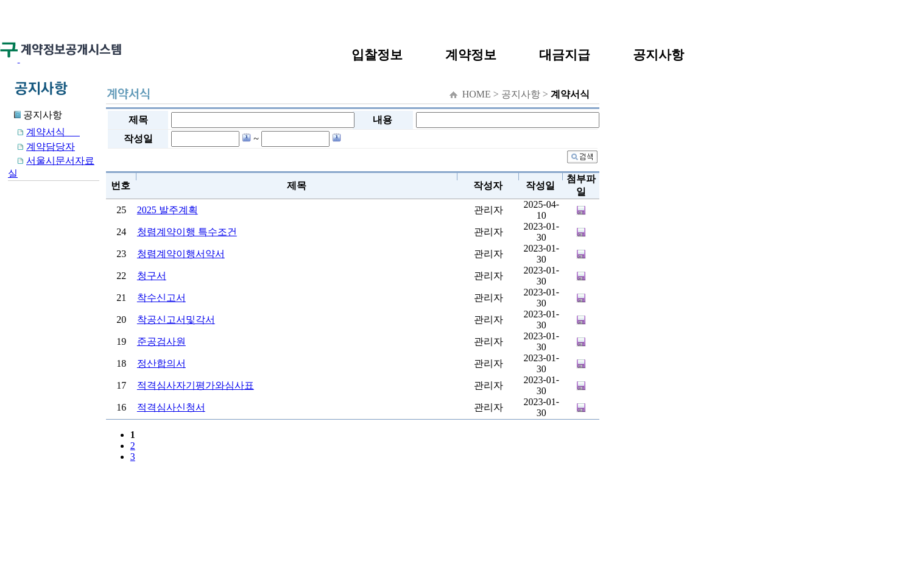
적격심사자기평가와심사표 (196, 385)
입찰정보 (377, 55)
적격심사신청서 (171, 407)
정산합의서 (161, 363)
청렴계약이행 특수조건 (187, 232)
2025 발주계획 (168, 210)
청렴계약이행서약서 (181, 254)
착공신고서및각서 (176, 320)
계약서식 (44, 132)
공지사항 (658, 55)
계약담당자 (41, 147)
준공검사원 (161, 341)
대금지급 (565, 55)
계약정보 (471, 55)
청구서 (152, 276)
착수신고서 (161, 298)
